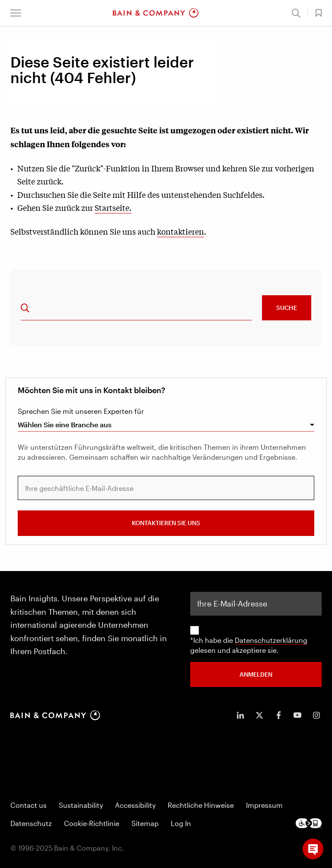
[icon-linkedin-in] (240, 715)
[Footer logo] (309, 823)
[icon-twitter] (259, 715)
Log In (181, 823)
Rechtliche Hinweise (201, 805)
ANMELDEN (256, 674)
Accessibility (135, 805)
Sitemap (145, 823)
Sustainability (81, 805)
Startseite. (113, 207)
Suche (287, 308)
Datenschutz (31, 823)
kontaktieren (180, 231)
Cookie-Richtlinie (92, 823)
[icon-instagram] (316, 715)
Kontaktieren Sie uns (166, 523)
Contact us (29, 805)
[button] (16, 13)
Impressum (264, 805)
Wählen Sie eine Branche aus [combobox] (65, 424)
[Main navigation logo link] (156, 13)
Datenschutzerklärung (271, 640)
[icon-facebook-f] (278, 715)
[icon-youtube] (297, 715)
